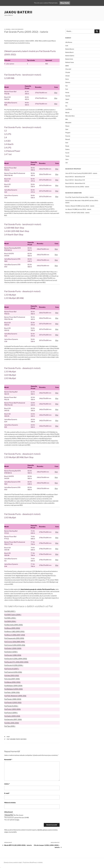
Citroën (68, 76)
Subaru (67, 149)
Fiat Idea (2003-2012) (12, 676)
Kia (66, 106)
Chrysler (68, 72)
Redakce (20, 29)
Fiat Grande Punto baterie (17, 739)
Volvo (67, 159)
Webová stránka (10, 803)
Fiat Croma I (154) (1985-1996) (15, 642)
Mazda (67, 113)
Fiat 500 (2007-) (10, 611)
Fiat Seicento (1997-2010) (13, 719)
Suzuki (67, 153)
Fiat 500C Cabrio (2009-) (13, 615)
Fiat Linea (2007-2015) (12, 679)
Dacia (67, 79)
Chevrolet (68, 69)
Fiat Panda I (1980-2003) (13, 699)
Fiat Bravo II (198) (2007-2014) (15, 635)
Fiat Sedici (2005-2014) (12, 716)
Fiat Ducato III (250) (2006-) (14, 665)
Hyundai (68, 96)
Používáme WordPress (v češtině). (33, 862)
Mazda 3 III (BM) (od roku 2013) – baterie (83, 206)
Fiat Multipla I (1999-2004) (13, 686)
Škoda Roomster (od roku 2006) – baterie (77, 187)
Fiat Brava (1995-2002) (12, 628)
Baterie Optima (70, 56)
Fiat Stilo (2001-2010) (12, 723)
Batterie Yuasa (70, 62)
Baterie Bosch (69, 52)
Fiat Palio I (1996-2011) (12, 692)
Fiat (8, 737)
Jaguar (67, 99)
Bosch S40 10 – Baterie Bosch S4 (75, 177)
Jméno (7, 784)
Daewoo (68, 82)
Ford (67, 89)
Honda (67, 92)
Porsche (68, 136)
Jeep (67, 103)
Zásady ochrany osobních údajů (13, 862)
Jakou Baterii (18, 12)
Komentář (8, 760)
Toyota (67, 156)
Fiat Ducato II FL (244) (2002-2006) (16, 662)
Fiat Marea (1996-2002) (12, 682)
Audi (67, 46)
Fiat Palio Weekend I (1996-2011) (15, 696)
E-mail (7, 793)
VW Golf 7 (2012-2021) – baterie (80, 213)
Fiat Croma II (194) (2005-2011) (15, 645)
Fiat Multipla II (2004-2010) (13, 689)
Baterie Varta (69, 59)
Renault (68, 139)
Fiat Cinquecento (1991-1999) (14, 638)
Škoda (67, 146)
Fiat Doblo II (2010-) (11, 652)
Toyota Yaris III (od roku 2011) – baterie (83, 197)
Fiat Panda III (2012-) (11, 706)
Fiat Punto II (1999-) (11, 713)
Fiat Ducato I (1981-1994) (13, 655)
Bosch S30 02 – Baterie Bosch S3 (75, 183)
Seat (67, 143)
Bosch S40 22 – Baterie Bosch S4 (75, 180)
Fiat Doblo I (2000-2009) (13, 648)
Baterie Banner (70, 49)
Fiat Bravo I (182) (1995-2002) (14, 632)
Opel (67, 129)
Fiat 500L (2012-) (10, 618)
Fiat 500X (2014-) (10, 621)
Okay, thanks (65, 3)
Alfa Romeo (69, 42)
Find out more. (53, 3)
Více (56, 93)
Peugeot (68, 133)
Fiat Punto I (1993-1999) (12, 709)
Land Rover (69, 109)
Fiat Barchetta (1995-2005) (13, 625)
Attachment (9, 812)
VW (67, 163)
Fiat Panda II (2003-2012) (13, 703)
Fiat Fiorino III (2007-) (12, 669)
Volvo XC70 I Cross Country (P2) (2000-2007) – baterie (81, 173)
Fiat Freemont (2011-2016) (13, 672)
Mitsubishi (68, 123)
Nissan (67, 126)
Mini (67, 119)
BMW (67, 66)
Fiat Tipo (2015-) (10, 726)
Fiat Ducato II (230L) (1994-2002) (16, 659)
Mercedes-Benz (70, 116)
